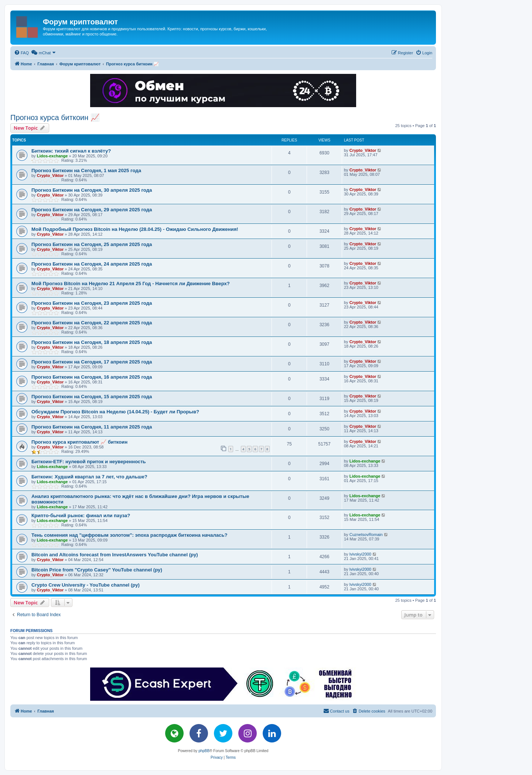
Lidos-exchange (52, 156)
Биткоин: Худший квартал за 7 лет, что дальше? (89, 477)
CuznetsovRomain (366, 535)
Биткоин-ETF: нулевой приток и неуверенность (89, 462)
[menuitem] (21, 53)
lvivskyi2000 (360, 554)
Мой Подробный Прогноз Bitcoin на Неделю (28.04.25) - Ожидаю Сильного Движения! (135, 229)
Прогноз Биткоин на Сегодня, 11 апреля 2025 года (92, 427)
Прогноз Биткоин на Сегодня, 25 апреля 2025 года (92, 244)
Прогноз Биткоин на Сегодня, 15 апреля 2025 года (92, 397)
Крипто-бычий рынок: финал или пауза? (81, 515)
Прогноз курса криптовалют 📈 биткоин (79, 442)
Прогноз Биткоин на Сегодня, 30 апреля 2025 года (92, 190)
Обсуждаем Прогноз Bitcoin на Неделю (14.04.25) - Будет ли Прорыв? (115, 412)
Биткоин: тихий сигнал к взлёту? (71, 151)
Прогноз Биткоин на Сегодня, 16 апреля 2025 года (92, 377)
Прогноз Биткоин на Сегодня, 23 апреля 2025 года (92, 303)
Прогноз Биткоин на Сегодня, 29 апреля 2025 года (92, 210)
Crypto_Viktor (363, 150)
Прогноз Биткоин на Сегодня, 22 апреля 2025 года (92, 323)
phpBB (204, 751)
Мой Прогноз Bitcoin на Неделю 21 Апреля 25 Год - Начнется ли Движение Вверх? (131, 284)
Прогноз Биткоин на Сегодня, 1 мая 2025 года (86, 170)
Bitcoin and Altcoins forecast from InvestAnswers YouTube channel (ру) (115, 555)
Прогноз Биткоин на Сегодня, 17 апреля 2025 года (92, 362)
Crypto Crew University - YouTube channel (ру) (86, 585)
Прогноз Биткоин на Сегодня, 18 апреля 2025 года (92, 342)
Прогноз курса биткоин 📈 (55, 117)
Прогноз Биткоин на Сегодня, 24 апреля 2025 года (92, 264)
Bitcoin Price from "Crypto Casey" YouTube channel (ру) (97, 570)
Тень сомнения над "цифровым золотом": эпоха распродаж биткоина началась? (129, 535)
